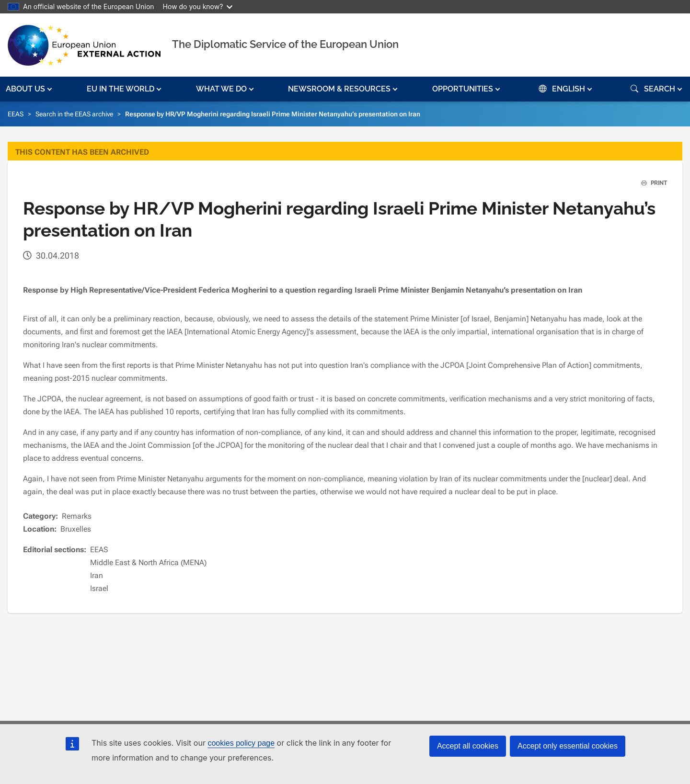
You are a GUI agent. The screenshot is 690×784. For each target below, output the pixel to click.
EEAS (16, 114)
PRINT (650, 183)
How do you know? (198, 6)
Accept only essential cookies (568, 746)
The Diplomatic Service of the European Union (285, 44)
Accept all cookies (468, 746)
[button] (30, 89)
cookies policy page (241, 743)
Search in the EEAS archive (74, 114)
